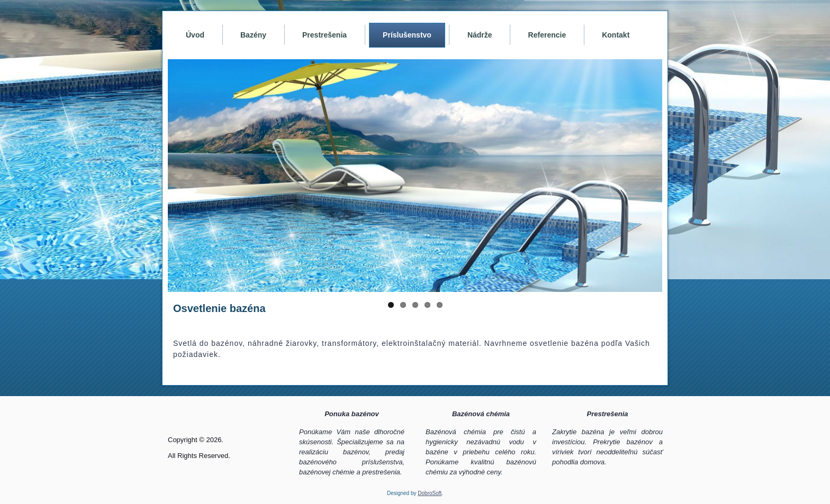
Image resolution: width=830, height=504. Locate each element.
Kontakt (616, 35)
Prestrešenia (324, 35)
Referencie (547, 35)
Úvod (195, 35)
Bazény (253, 35)
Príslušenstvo (407, 35)
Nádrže (480, 35)
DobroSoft (430, 493)
